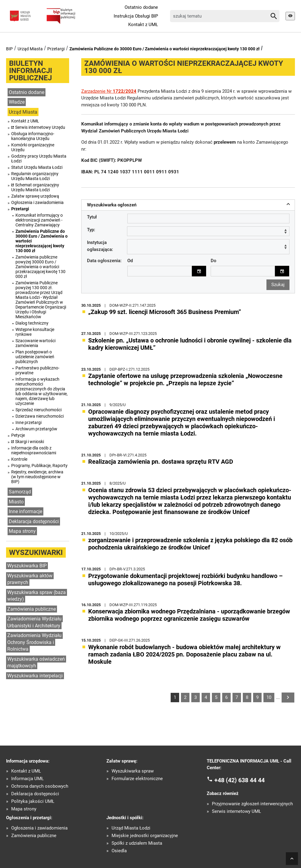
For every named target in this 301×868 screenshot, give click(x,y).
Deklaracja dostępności (34, 521)
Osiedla (119, 851)
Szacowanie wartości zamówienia (35, 343)
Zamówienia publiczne (32, 609)
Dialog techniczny (32, 323)
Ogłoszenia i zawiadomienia (37, 202)
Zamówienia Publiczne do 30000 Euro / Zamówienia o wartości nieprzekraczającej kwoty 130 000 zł (164, 49)
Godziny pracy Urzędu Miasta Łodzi (39, 159)
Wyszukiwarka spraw (133, 771)
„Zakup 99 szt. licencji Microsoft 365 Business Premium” (165, 312)
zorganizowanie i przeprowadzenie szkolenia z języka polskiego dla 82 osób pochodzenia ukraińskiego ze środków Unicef (190, 543)
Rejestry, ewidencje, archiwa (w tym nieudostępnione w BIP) (37, 477)
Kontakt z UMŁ (143, 25)
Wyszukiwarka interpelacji (35, 676)
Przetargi (56, 49)
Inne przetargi (28, 422)
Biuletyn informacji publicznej (31, 71)
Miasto (16, 502)
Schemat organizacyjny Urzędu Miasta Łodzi (35, 187)
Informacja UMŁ (27, 778)
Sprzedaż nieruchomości (38, 410)
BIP (9, 49)
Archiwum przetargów (36, 429)
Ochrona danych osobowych (40, 786)
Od (130, 260)
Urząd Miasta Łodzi (131, 828)
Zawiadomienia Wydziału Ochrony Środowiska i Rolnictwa (34, 642)
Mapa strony (22, 531)
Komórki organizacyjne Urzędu (33, 147)
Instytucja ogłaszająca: (100, 246)
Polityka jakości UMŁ (33, 801)
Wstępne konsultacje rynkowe (35, 332)
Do (214, 260)
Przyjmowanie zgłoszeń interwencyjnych (252, 804)
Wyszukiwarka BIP (27, 566)
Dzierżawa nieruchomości (40, 416)
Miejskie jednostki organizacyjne (145, 835)
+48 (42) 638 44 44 (239, 780)
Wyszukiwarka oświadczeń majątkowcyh (36, 663)
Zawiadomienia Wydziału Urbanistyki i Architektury (34, 622)
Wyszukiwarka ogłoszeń (189, 204)
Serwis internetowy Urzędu (40, 127)
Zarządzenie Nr (109, 91)
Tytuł (92, 217)
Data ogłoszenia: (104, 260)
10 (269, 697)
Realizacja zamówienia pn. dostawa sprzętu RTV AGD (161, 461)
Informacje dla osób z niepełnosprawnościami (34, 450)
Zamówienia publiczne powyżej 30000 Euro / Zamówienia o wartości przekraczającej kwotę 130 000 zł (40, 267)
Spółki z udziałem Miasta (137, 843)
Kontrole (19, 459)
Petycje (18, 435)
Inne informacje (25, 511)
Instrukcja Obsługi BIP (136, 16)
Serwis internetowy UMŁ (236, 811)
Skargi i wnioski (30, 442)
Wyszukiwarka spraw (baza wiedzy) (37, 596)
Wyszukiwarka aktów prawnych (30, 579)
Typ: (91, 230)
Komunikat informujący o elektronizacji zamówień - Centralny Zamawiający (39, 220)
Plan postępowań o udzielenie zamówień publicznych (35, 357)
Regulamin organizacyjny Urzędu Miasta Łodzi (35, 176)
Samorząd (20, 492)
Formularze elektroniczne (137, 778)
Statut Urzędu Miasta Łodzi (37, 167)
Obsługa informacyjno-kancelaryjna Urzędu (33, 136)
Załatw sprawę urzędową (35, 196)
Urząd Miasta (30, 49)
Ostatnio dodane (141, 7)
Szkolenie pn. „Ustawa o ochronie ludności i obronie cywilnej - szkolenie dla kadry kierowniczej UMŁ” (190, 344)
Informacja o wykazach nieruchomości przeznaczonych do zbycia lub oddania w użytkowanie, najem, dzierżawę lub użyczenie (42, 391)
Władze (17, 102)
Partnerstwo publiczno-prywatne (37, 370)
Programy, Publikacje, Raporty (39, 466)
